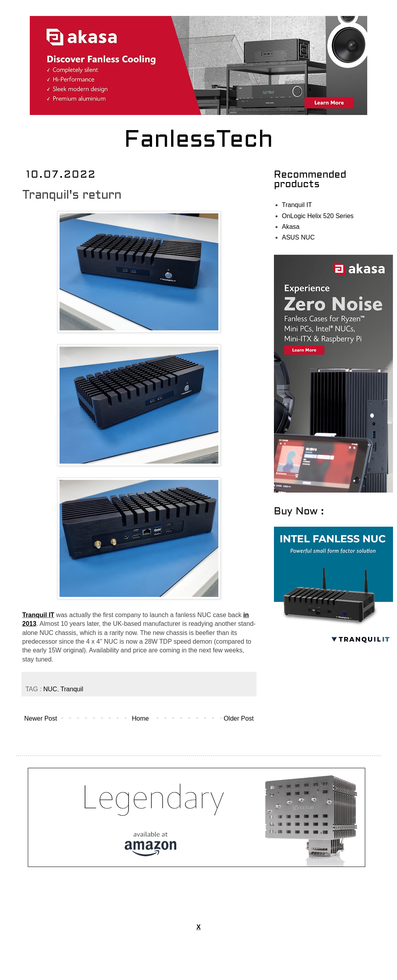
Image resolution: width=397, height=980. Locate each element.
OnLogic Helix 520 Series (318, 216)
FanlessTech (199, 141)
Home (140, 718)
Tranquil (72, 689)
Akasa (291, 227)
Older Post (239, 718)
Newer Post (41, 718)
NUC (50, 689)
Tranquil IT (38, 615)
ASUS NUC (298, 237)
